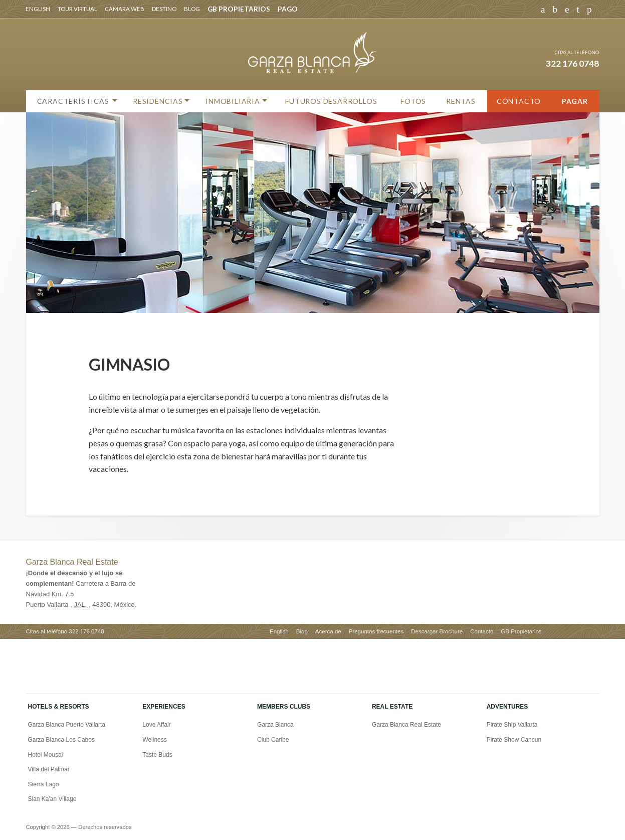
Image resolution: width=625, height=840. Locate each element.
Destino (164, 9)
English (38, 9)
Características (73, 101)
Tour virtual (77, 9)
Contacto (519, 101)
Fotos (413, 101)
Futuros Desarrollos (331, 101)
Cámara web (125, 9)
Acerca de (328, 631)
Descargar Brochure (437, 631)
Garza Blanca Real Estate (72, 562)
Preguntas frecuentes (376, 631)
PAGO (288, 9)
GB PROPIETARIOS (239, 9)
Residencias (158, 101)
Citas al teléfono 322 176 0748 (65, 631)
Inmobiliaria (233, 101)
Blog (192, 9)
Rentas (461, 101)
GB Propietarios (521, 631)
